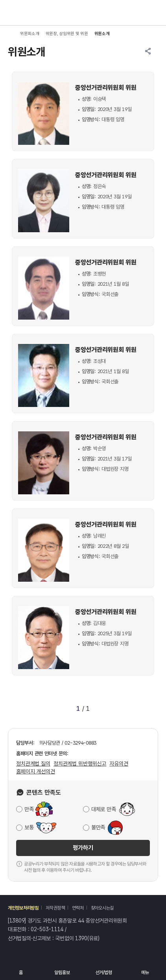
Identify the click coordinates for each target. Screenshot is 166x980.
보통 (29, 827)
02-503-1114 (47, 929)
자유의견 (119, 764)
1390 (81, 938)
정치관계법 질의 (33, 764)
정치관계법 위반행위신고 (80, 764)
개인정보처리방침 (23, 908)
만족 (29, 809)
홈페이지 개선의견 (36, 771)
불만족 (98, 827)
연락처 (78, 908)
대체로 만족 (103, 809)
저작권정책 (55, 908)
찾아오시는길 (102, 908)
